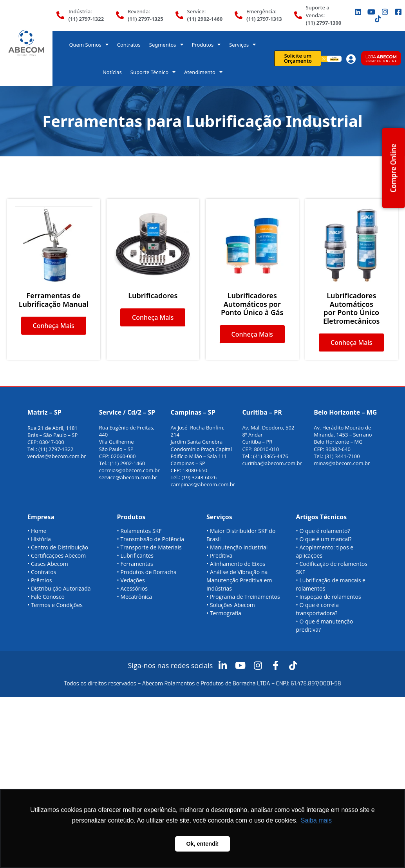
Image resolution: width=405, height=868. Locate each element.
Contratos (129, 45)
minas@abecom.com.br (342, 463)
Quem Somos (89, 44)
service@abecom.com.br (128, 477)
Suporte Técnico (153, 72)
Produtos (206, 44)
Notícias (112, 72)
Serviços (242, 44)
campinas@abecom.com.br (203, 484)
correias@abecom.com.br (129, 470)
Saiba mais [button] (316, 820)
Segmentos (166, 44)
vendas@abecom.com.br (57, 456)
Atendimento (203, 72)
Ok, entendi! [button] (202, 844)
